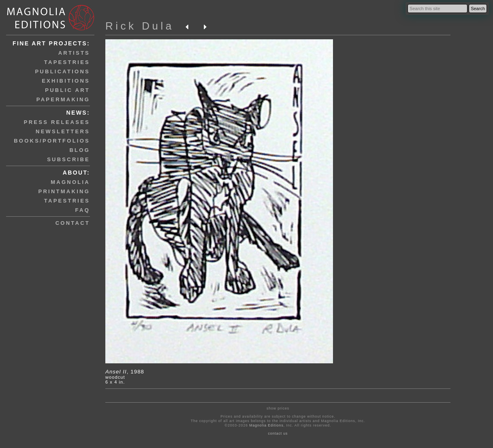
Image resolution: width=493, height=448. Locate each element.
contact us (278, 433)
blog (80, 150)
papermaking (63, 99)
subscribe (68, 159)
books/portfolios (52, 141)
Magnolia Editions (266, 425)
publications (62, 71)
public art (67, 90)
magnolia (70, 182)
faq (83, 210)
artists (74, 53)
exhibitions (66, 81)
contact (73, 223)
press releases (57, 122)
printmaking (64, 191)
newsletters (63, 131)
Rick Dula (140, 26)
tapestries (67, 62)
